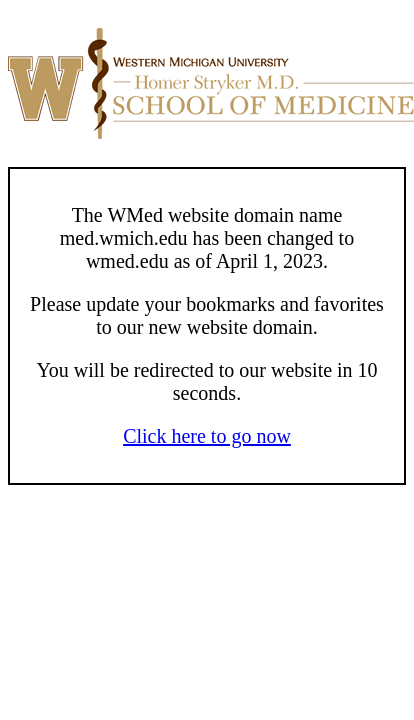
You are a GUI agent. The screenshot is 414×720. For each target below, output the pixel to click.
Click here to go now (207, 436)
